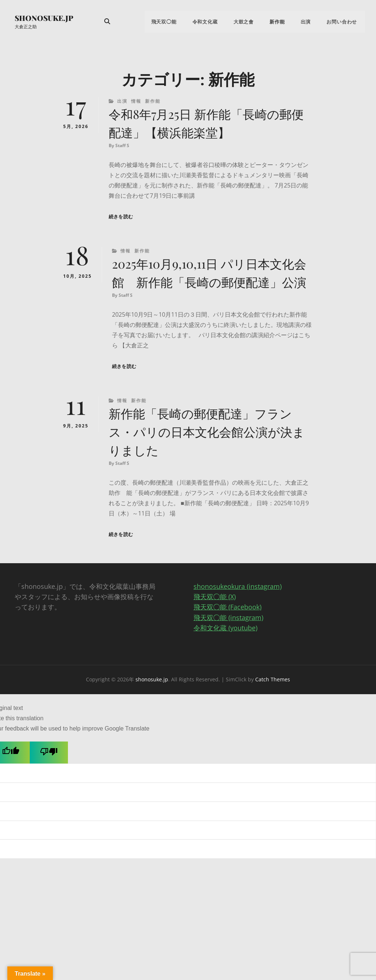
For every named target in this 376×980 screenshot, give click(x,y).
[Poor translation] (49, 777)
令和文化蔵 (216, 22)
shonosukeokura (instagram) (238, 611)
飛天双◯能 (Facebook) (227, 632)
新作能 (284, 22)
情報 (136, 102)
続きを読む (121, 219)
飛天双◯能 (177, 22)
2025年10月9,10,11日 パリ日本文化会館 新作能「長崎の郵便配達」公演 (211, 285)
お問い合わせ (344, 22)
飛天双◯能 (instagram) (228, 642)
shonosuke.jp (44, 18)
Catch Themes (273, 704)
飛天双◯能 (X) (215, 622)
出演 (310, 22)
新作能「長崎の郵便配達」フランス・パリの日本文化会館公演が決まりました (209, 455)
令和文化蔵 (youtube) (225, 652)
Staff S (122, 148)
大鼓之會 (253, 22)
